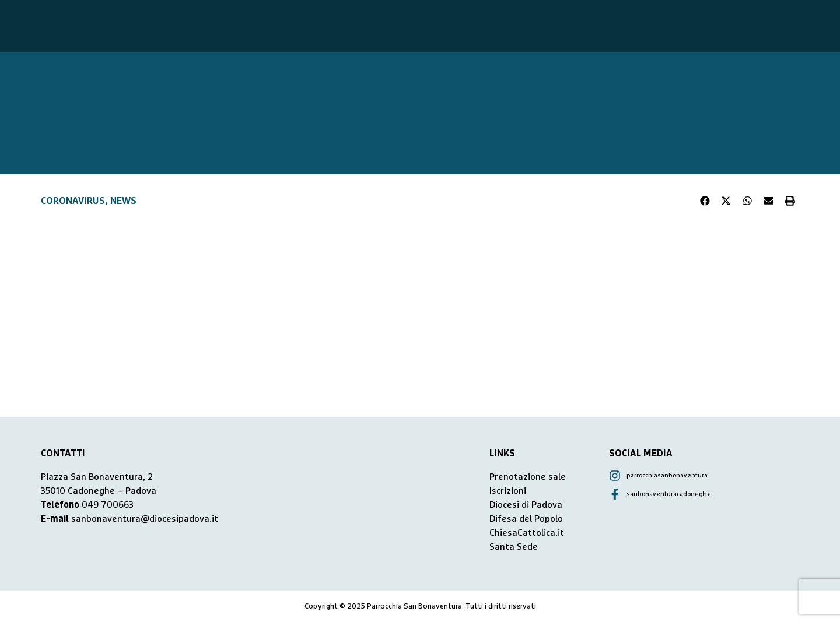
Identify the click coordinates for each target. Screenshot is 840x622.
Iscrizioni (508, 491)
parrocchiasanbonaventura (667, 475)
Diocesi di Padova (526, 505)
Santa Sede (514, 547)
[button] (705, 201)
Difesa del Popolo (526, 519)
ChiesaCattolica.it (527, 533)
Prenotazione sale (528, 477)
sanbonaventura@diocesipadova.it (145, 519)
